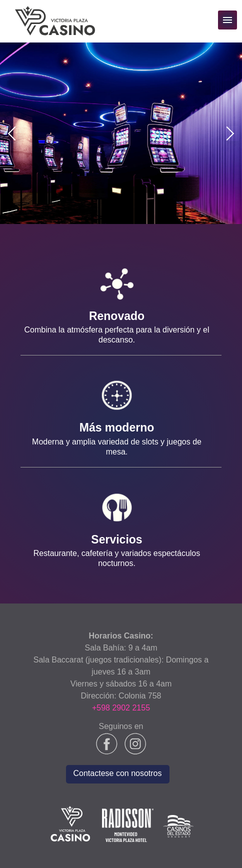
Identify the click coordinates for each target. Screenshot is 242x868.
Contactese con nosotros (118, 773)
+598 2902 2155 (121, 708)
